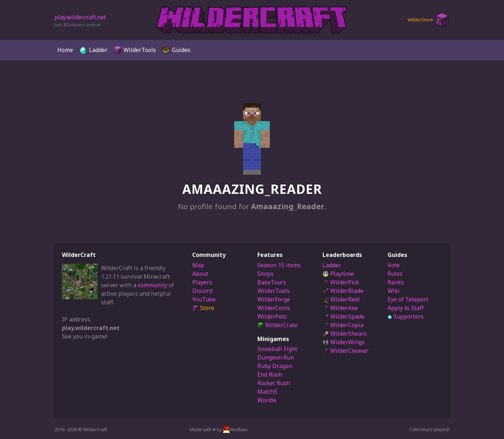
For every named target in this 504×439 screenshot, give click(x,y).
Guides (176, 50)
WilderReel (341, 299)
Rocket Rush (274, 383)
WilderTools (135, 50)
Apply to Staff (406, 308)
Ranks (396, 282)
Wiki (394, 291)
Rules (395, 274)
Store (203, 308)
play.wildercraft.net (80, 17)
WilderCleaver (345, 351)
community (153, 285)
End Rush (270, 375)
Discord (202, 291)
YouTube (204, 299)
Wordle (267, 400)
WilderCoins (274, 308)
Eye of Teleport (408, 299)
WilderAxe (340, 308)
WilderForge (274, 299)
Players (202, 282)
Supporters (406, 316)
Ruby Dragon (275, 366)
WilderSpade (343, 316)
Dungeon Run (276, 357)
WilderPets (272, 316)
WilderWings (344, 342)
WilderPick (341, 282)
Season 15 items (279, 265)
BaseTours (272, 282)
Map (198, 265)
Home (65, 50)
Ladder (93, 50)
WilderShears (345, 334)
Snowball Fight (277, 349)
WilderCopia (343, 325)
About (200, 274)
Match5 (267, 392)
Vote (394, 265)
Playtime (338, 274)
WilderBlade (343, 291)
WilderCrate (277, 325)
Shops (266, 274)
